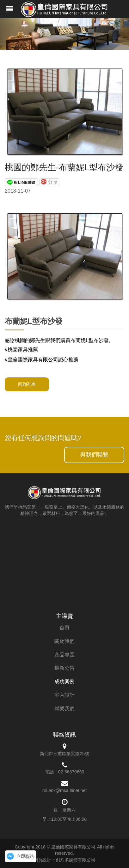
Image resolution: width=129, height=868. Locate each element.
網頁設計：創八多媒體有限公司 (64, 860)
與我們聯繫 (94, 455)
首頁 (64, 628)
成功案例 (64, 682)
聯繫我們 (64, 709)
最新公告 (64, 668)
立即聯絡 (25, 856)
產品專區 (64, 655)
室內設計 (64, 695)
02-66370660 (71, 772)
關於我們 (64, 641)
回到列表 (27, 384)
